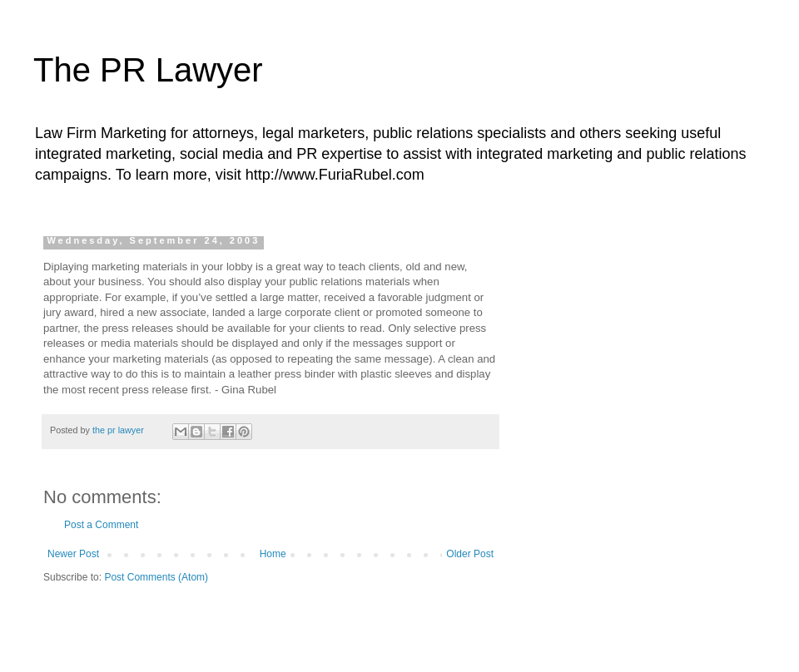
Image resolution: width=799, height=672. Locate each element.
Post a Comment (101, 525)
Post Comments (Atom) (156, 577)
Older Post (470, 554)
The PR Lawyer (148, 70)
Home (273, 554)
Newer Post (73, 554)
